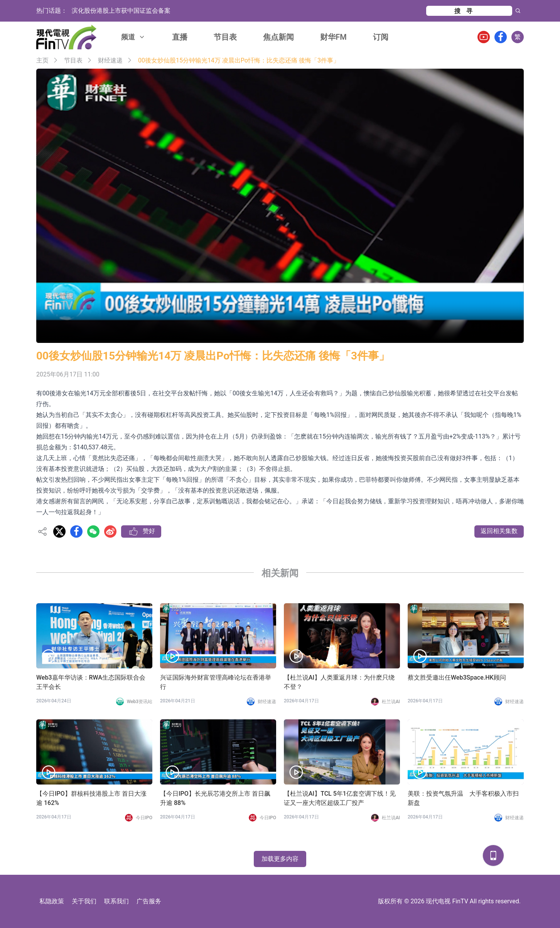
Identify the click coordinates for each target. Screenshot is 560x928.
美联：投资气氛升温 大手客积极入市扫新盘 (463, 798)
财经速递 (110, 60)
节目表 (225, 37)
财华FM (333, 37)
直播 (180, 37)
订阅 (381, 37)
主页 (42, 60)
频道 (133, 37)
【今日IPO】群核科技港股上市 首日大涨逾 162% (91, 798)
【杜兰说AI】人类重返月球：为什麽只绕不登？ (339, 682)
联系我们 (116, 901)
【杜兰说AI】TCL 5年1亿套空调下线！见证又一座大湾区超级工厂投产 (340, 798)
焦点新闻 (278, 37)
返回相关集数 (499, 531)
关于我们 (84, 901)
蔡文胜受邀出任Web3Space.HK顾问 (457, 677)
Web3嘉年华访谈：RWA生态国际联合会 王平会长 (91, 682)
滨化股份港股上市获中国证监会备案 (121, 11)
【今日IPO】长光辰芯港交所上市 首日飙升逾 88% (215, 798)
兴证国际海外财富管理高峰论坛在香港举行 (216, 682)
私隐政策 (52, 901)
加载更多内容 (280, 859)
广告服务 (149, 901)
